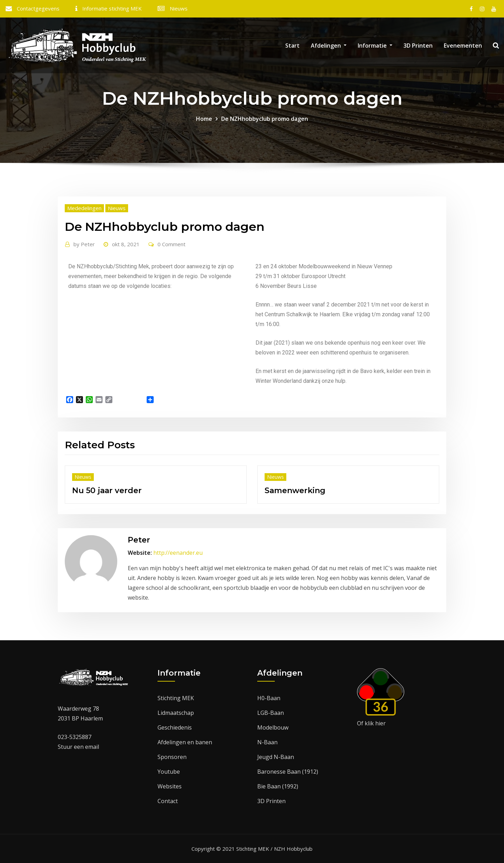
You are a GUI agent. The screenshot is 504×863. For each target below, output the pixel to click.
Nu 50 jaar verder (107, 491)
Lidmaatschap (176, 713)
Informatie (375, 46)
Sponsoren (172, 757)
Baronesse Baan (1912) (288, 772)
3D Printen (418, 46)
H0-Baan (269, 698)
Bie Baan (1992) (278, 786)
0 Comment (171, 244)
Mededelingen (84, 208)
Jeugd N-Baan (276, 757)
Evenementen (463, 46)
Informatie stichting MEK (112, 8)
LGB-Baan (271, 713)
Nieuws (179, 8)
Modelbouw (273, 727)
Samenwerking (295, 491)
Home (204, 119)
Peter (84, 244)
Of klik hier (371, 723)
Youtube (169, 772)
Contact (168, 801)
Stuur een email (78, 747)
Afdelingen (329, 46)
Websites (170, 786)
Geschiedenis (175, 727)
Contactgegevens (38, 8)
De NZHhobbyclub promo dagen (265, 119)
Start (292, 46)
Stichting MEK (176, 698)
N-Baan (267, 742)
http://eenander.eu (178, 553)
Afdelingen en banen (185, 742)
